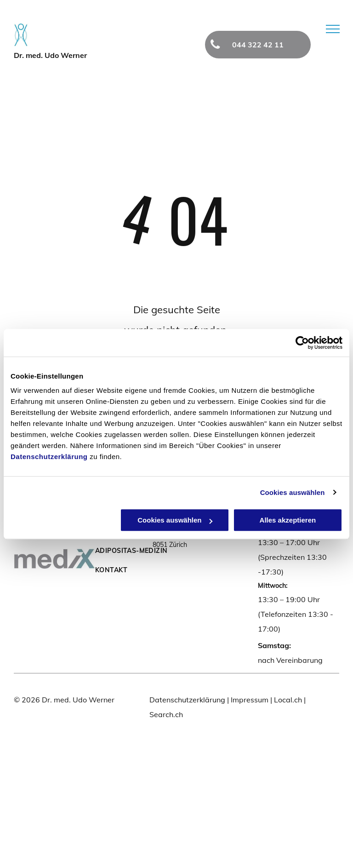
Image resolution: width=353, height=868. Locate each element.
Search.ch (166, 714)
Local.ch (288, 700)
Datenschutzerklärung (49, 457)
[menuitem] (134, 551)
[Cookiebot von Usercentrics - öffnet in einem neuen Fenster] (302, 343)
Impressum (250, 700)
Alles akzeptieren (288, 520)
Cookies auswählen (293, 492)
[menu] (333, 29)
